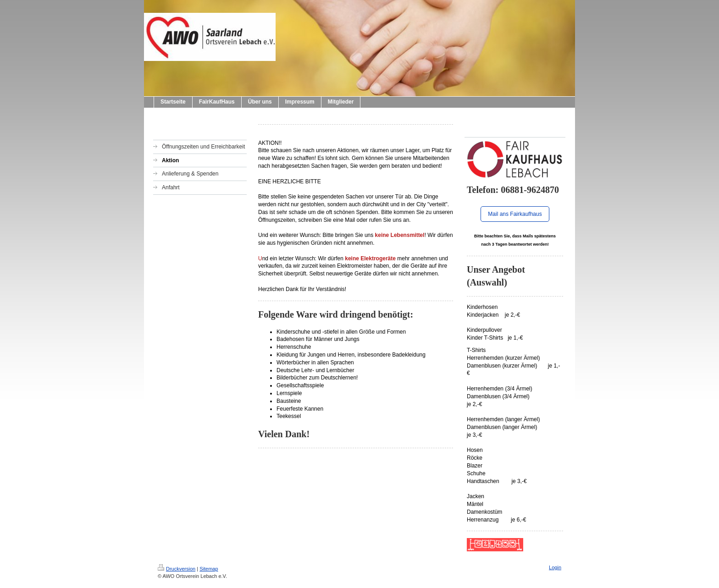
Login (555, 567)
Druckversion (177, 569)
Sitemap (209, 569)
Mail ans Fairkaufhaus (515, 214)
